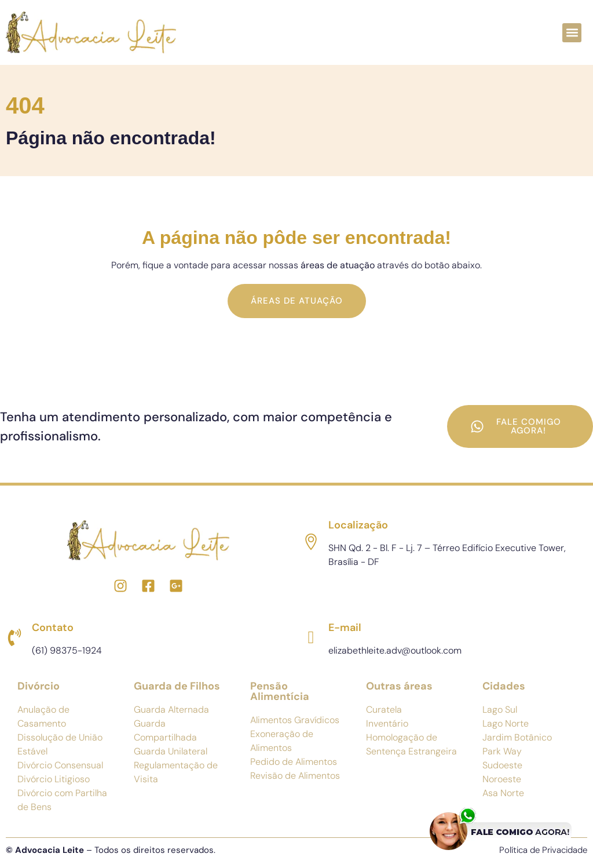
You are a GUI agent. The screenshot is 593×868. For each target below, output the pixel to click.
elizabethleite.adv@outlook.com (395, 650)
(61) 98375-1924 (67, 650)
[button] (572, 33)
